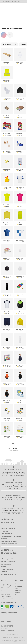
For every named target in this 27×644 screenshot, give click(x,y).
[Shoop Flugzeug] (7, 163)
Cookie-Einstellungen (8, 637)
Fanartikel (4, 572)
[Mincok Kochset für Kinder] (7, 92)
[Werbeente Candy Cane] (7, 181)
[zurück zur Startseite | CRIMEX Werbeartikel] (5, 5)
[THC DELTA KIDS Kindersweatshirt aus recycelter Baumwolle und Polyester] (7, 341)
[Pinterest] (12, 626)
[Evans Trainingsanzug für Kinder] (20, 306)
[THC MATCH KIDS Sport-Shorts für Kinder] (7, 270)
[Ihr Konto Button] (15, 5)
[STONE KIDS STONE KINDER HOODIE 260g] (20, 377)
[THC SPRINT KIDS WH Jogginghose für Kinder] (20, 341)
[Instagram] (5, 626)
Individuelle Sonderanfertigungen (11, 536)
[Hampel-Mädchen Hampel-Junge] (7, 413)
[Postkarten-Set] (20, 431)
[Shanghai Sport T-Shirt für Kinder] (7, 199)
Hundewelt (4, 567)
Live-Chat (3, 591)
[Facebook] (2, 626)
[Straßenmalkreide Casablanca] (20, 110)
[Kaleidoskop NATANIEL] (7, 56)
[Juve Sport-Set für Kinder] (20, 235)
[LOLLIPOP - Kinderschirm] (20, 288)
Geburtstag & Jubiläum (8, 559)
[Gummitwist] (20, 395)
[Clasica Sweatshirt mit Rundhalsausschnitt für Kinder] (7, 217)
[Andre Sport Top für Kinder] (20, 217)
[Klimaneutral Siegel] (18, 607)
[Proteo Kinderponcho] (20, 56)
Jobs (17, 588)
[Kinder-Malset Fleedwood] (20, 163)
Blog (16, 595)
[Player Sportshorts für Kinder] (7, 324)
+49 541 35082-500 (6, 596)
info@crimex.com (6, 594)
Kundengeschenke (6, 534)
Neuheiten (4, 539)
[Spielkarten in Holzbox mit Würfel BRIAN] (7, 252)
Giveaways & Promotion (8, 529)
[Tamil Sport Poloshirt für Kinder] (7, 235)
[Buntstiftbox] (7, 431)
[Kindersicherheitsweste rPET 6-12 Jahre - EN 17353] (7, 74)
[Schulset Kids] (20, 145)
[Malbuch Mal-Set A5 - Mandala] (20, 413)
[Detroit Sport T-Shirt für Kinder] (20, 199)
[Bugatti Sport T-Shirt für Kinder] (20, 181)
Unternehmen (19, 584)
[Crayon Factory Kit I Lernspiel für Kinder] (7, 359)
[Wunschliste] (18, 5)
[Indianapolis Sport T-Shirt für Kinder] (7, 306)
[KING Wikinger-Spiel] (7, 145)
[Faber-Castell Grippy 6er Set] (20, 128)
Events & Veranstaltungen (9, 544)
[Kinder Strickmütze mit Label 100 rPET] (20, 92)
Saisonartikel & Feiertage (9, 541)
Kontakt (17, 593)
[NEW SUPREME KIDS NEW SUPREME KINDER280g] (7, 395)
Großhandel (19, 586)
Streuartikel (4, 531)
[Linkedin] (8, 626)
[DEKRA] (2, 607)
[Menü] (25, 5)
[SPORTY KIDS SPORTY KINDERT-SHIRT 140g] (7, 377)
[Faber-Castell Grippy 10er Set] (7, 128)
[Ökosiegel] (7, 607)
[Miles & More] (7, 630)
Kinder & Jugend (6, 564)
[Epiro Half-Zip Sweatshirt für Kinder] (20, 324)
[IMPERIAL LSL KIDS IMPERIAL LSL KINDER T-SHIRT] (20, 359)
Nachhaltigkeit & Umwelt (8, 574)
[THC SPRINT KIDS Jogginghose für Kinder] (7, 288)
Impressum (18, 590)
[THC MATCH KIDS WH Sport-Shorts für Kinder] (20, 270)
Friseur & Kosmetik (7, 569)
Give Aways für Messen (8, 562)
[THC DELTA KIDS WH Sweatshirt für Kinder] (20, 252)
